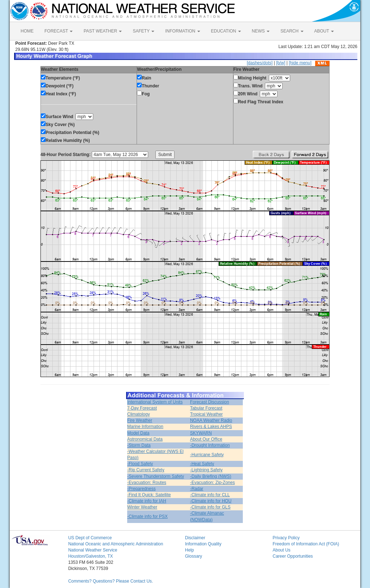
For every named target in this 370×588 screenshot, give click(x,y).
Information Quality (203, 544)
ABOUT (324, 31)
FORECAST (59, 31)
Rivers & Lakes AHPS (211, 427)
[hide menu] (300, 63)
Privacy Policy (286, 538)
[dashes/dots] (260, 63)
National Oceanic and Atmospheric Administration (116, 544)
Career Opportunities (292, 556)
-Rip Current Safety (146, 470)
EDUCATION (226, 31)
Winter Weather (142, 507)
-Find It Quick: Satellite (149, 495)
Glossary (193, 556)
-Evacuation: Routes (147, 483)
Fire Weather (140, 420)
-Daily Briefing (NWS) (211, 476)
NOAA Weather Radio (211, 420)
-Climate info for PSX (147, 516)
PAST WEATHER (103, 31)
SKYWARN (201, 433)
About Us (281, 550)
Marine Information (145, 427)
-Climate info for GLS (210, 507)
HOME (27, 31)
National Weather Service (93, 550)
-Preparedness (141, 489)
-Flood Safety (140, 464)
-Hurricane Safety (207, 455)
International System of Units (155, 402)
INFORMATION (182, 31)
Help (190, 550)
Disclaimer (195, 538)
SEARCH (292, 31)
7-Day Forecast (142, 408)
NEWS (261, 31)
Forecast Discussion (210, 402)
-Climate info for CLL (210, 495)
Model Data (138, 433)
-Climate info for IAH (147, 501)
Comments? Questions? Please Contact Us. (111, 581)
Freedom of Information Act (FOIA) (306, 544)
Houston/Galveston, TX (91, 556)
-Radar (197, 489)
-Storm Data (139, 445)
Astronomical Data (145, 439)
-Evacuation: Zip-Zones (212, 483)
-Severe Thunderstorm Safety (156, 476)
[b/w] (281, 63)
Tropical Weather (206, 414)
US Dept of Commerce (90, 538)
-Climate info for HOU (211, 501)
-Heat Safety (202, 464)
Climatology (139, 414)
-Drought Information (210, 445)
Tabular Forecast (206, 408)
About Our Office (206, 439)
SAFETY (143, 31)
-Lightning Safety (206, 470)
